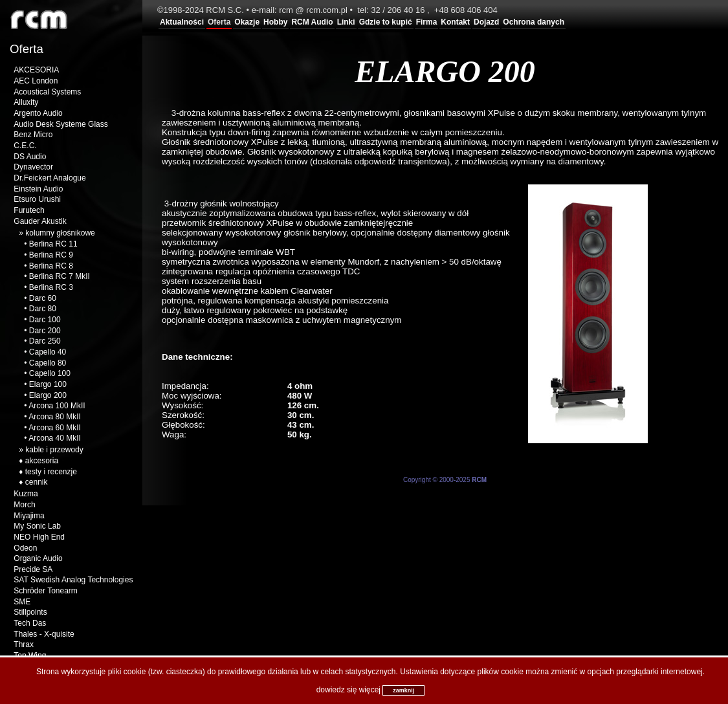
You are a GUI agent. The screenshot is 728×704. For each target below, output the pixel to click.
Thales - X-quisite (44, 634)
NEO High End (39, 537)
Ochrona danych (534, 22)
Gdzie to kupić (386, 22)
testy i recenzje (51, 472)
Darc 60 (43, 298)
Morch (24, 505)
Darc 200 (45, 331)
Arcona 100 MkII (57, 406)
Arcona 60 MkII (55, 428)
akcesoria (42, 461)
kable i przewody (54, 450)
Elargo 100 (48, 384)
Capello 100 (50, 373)
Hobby (275, 22)
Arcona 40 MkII (55, 438)
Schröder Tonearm (46, 591)
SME (22, 602)
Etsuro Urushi (37, 199)
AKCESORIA (36, 70)
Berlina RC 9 (51, 255)
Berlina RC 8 (51, 266)
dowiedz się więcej (348, 690)
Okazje (247, 22)
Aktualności (182, 22)
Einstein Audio (38, 189)
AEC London (36, 81)
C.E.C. (25, 146)
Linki (346, 22)
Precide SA (33, 569)
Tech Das (30, 623)
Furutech (29, 210)
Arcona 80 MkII (55, 417)
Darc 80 (43, 309)
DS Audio (30, 157)
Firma (427, 22)
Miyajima (29, 516)
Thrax (24, 644)
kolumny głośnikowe (60, 233)
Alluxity (26, 102)
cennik (37, 482)
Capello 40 (48, 352)
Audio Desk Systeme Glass (61, 124)
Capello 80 (48, 363)
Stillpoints (30, 612)
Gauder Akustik (40, 221)
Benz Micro (33, 135)
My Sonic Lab (37, 526)
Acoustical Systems (47, 92)
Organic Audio (38, 558)
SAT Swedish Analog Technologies (73, 580)
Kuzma (26, 494)
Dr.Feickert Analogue (50, 178)
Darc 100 (45, 320)
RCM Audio (312, 22)
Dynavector (33, 167)
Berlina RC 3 (51, 287)
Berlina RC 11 (53, 244)
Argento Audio (38, 113)
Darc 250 (45, 341)
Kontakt (455, 22)
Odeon (25, 548)
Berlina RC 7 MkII (60, 276)
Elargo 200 (48, 395)
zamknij (403, 690)
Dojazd (486, 22)
